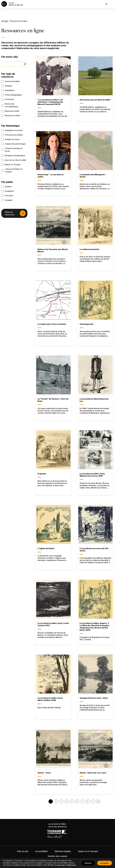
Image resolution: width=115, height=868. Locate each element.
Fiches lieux (9, 99)
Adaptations (10, 90)
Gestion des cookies (58, 856)
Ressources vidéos (12, 115)
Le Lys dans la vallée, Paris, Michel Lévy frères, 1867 (92, 475)
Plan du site (23, 851)
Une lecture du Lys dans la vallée (95, 100)
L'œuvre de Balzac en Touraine (14, 170)
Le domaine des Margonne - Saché (93, 176)
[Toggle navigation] (112, 4)
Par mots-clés (10, 57)
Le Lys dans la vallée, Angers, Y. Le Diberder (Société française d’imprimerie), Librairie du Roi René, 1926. (95, 627)
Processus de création (14, 135)
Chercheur (9, 196)
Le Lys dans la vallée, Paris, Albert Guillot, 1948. (50, 699)
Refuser (88, 863)
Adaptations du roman (14, 130)
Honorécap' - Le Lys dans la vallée (50, 176)
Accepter (105, 863)
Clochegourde (87, 324)
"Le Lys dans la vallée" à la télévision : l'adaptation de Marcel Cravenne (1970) (50, 102)
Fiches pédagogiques (13, 95)
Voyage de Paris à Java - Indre (94, 698)
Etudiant (8, 187)
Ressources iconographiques (11, 105)
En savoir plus (60, 865)
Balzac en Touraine (13, 165)
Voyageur (9, 200)
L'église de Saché (46, 548)
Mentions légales (63, 851)
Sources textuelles (12, 81)
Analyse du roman (12, 139)
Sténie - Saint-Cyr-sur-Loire (93, 773)
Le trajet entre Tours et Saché (52, 324)
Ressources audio (12, 111)
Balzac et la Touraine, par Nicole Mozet (53, 250)
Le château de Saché (89, 249)
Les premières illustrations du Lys (94, 400)
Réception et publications (15, 156)
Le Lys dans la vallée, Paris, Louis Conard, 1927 (53, 624)
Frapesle (42, 474)
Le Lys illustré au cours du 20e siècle (94, 550)
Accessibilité (41, 851)
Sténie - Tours (44, 773)
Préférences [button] (71, 865)
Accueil (5, 21)
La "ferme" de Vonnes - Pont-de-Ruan (53, 400)
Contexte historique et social (14, 150)
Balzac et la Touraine (88, 851)
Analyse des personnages (15, 144)
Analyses (8, 86)
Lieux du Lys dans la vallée (15, 160)
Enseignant (9, 191)
